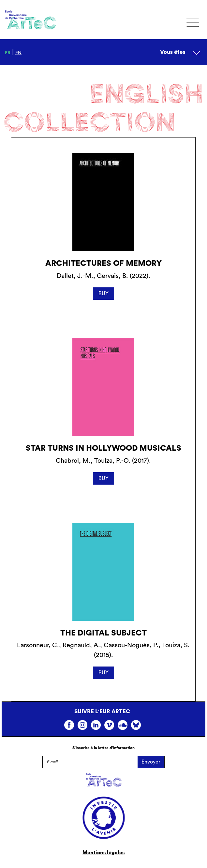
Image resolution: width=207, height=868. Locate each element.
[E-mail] (90, 762)
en (18, 53)
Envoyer (151, 762)
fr (8, 53)
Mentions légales (103, 853)
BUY (103, 294)
